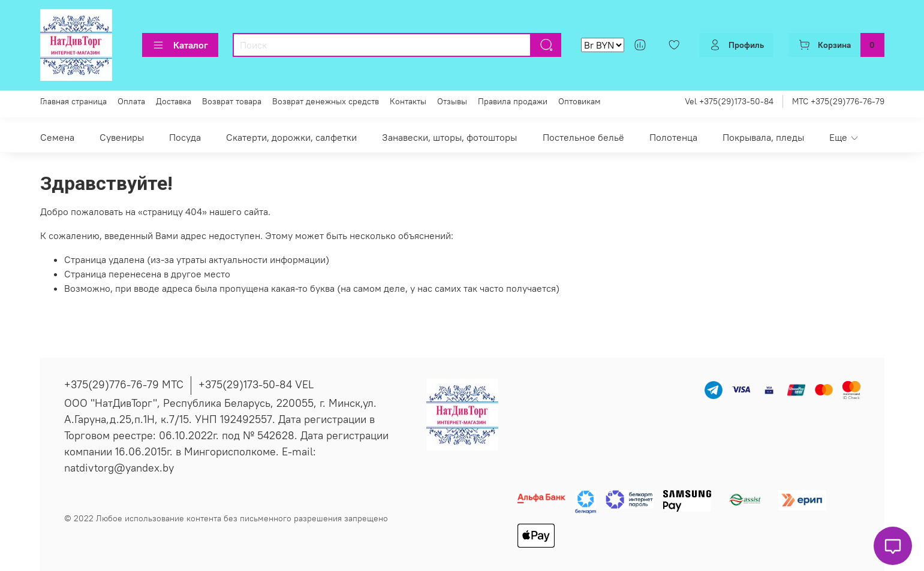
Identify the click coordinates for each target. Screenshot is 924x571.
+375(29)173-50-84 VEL (256, 384)
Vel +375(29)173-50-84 (729, 101)
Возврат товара (232, 101)
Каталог (180, 45)
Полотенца (673, 137)
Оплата (131, 101)
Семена (57, 137)
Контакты (408, 101)
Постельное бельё (583, 137)
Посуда (185, 137)
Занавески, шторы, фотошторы (449, 137)
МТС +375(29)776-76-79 (838, 101)
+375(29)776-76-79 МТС (124, 384)
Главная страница (73, 101)
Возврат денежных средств (326, 101)
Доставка (174, 101)
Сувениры (122, 137)
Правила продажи (513, 101)
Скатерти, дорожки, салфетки (291, 137)
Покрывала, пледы (763, 137)
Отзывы (452, 101)
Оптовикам (580, 101)
